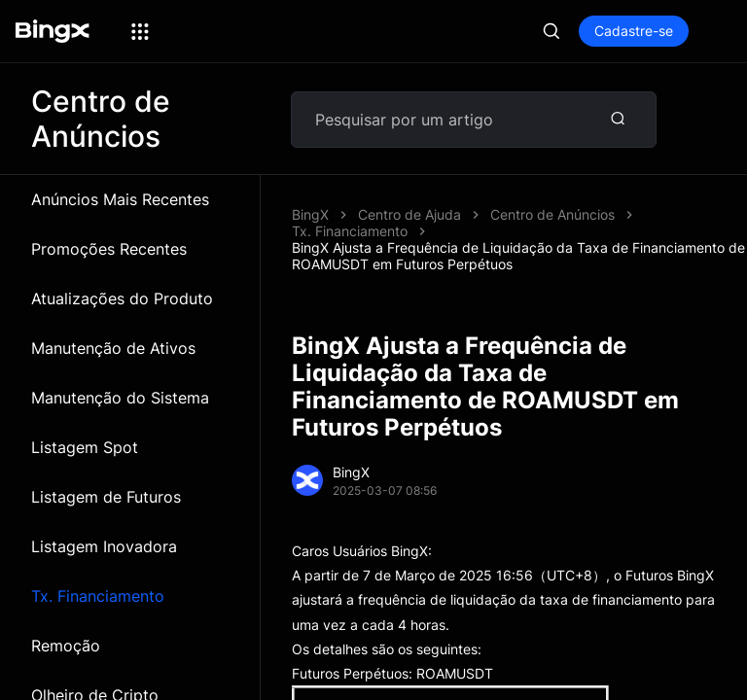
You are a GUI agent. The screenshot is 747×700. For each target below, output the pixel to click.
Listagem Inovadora (104, 546)
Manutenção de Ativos (113, 348)
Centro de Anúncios (552, 214)
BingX (310, 214)
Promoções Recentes (109, 249)
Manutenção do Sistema (120, 398)
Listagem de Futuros (106, 497)
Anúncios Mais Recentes (120, 199)
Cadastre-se (634, 31)
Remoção (66, 646)
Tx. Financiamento (98, 596)
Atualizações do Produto (122, 298)
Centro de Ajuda (409, 214)
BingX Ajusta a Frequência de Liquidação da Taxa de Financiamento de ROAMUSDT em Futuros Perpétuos (518, 256)
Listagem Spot (85, 447)
